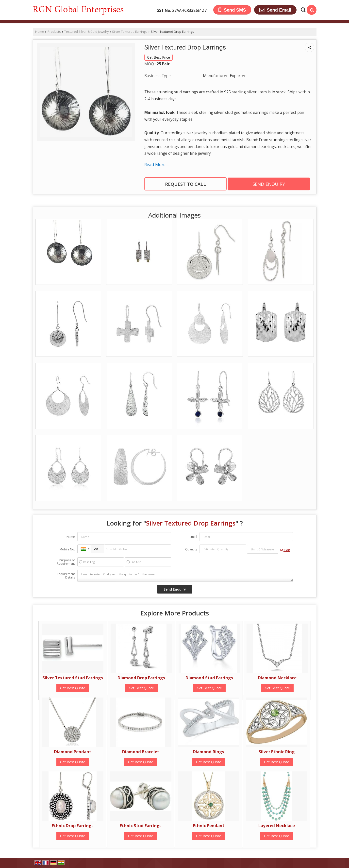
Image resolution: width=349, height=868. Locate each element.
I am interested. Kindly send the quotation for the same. (185, 576)
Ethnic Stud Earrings (141, 825)
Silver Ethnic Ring (277, 752)
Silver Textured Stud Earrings (73, 678)
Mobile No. (67, 549)
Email (193, 537)
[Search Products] (303, 10)
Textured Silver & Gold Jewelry (86, 32)
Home (40, 32)
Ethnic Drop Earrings (73, 825)
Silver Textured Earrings (130, 32)
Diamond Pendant (73, 752)
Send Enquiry (269, 184)
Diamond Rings (208, 752)
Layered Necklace (277, 825)
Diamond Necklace (277, 678)
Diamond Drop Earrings (141, 678)
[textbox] (263, 549)
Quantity (191, 549)
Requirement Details (66, 576)
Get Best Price (158, 57)
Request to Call (185, 184)
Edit (285, 550)
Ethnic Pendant (209, 825)
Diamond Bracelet (141, 752)
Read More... (156, 164)
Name (71, 537)
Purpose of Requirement (66, 562)
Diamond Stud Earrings (209, 678)
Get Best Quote (73, 688)
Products (54, 32)
